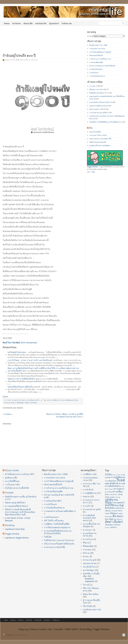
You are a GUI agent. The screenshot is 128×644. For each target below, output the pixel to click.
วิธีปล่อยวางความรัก (96, 89)
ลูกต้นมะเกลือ (11, 478)
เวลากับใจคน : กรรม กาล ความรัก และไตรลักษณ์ (30, 360)
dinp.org (13, 620)
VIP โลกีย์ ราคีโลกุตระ (54, 521)
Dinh (18, 60)
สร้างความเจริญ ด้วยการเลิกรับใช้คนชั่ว (102, 66)
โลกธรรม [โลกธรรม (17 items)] (117, 525)
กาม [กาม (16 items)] (114, 475)
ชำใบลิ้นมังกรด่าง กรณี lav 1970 (19, 474)
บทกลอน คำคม (90, 563)
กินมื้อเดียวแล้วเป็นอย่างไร (98, 93)
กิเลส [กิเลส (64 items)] (121, 480)
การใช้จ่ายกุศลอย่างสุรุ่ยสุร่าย (57, 527)
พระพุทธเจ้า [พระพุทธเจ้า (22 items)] (119, 503)
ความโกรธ (88, 539)
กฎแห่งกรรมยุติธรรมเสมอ (98, 106)
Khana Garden (12, 470)
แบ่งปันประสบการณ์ (92, 610)
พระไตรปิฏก (88, 570)
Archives (16, 23)
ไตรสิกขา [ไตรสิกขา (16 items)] (114, 527)
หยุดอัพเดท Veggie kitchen (17, 538)
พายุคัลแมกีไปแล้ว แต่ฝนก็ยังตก (100, 146)
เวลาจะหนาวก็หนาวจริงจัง (98, 135)
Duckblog (10, 525)
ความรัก (87, 506)
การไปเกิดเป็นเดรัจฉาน (97, 76)
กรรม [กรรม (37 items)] (108, 474)
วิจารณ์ (86, 585)
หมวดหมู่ (90, 36)
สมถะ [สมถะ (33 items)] (120, 516)
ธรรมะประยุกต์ (90, 560)
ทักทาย (86, 553)
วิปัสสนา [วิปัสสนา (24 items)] (114, 513)
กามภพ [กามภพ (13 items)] (118, 475)
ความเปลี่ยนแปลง (68, 400)
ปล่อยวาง (13, 403)
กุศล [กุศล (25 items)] (107, 483)
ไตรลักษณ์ (34, 403)
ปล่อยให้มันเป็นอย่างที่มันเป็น (20, 387)
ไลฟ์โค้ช (48, 537)
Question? (54, 23)
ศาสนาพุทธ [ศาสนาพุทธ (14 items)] (109, 517)
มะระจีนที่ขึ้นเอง (12, 481)
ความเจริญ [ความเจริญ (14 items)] (108, 492)
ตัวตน (76, 400)
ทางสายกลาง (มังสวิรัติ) (54, 547)
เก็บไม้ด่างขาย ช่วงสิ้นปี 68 (17, 488)
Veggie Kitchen (92, 167)
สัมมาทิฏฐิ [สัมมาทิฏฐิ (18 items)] (109, 519)
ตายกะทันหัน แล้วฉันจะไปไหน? (100, 102)
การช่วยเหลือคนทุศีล (96, 62)
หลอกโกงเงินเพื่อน (95, 132)
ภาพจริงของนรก (51, 517)
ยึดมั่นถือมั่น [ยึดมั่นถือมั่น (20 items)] (110, 508)
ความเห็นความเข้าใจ (33, 400)
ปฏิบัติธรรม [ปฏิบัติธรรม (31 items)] (111, 500)
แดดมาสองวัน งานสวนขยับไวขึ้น (100, 139)
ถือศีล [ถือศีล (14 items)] (107, 495)
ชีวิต (85, 543)
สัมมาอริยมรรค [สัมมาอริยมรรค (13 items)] (118, 519)
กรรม (49, 400)
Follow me (67, 23)
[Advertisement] (43, 41)
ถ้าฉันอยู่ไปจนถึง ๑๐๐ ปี (19, 56)
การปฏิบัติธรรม (90, 493)
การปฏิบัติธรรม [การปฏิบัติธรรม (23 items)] (118, 477)
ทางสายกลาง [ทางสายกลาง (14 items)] (113, 495)
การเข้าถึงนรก (94, 73)
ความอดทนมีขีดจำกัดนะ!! (17, 506)
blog (93, 172)
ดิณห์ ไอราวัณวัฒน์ (11, 343)
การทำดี (87, 490)
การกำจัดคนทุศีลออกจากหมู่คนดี (100, 52)
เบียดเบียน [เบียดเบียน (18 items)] (109, 525)
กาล (61, 400)
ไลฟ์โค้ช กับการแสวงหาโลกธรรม (59, 540)
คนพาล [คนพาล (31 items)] (114, 483)
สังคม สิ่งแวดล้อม (91, 594)
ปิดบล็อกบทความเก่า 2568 (98, 45)
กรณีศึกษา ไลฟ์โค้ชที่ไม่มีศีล (57, 524)
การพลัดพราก (55, 400)
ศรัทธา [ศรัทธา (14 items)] (121, 514)
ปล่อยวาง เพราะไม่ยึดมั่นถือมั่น (21, 379)
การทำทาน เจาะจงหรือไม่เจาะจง (100, 59)
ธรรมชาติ (7, 403)
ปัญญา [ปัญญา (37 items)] (109, 502)
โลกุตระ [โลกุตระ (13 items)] (107, 528)
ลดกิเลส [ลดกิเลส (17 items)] (118, 508)
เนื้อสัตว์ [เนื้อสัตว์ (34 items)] (118, 522)
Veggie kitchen (12, 534)
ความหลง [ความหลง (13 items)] (110, 489)
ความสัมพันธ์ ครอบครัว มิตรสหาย (89, 518)
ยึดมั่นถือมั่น (20, 403)
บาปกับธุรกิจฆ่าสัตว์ (96, 69)
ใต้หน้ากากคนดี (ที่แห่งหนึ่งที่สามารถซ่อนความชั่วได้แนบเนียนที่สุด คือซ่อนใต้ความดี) (20, 512)
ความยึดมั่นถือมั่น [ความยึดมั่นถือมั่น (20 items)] (112, 486)
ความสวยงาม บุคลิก (92, 509)
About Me (28, 23)
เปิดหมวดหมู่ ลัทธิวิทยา (15, 503)
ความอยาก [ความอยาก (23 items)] (119, 489)
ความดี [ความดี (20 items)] (122, 484)
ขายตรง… (9, 414)
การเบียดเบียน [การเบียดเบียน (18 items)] (110, 481)
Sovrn (5, 397)
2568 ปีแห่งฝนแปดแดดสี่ (98, 142)
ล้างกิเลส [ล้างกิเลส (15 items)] (114, 511)
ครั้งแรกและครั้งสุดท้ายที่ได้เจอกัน (59, 544)
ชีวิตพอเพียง (88, 546)
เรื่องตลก (27, 403)
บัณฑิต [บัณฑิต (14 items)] (112, 497)
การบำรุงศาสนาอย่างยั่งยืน (98, 113)
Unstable (9, 493)
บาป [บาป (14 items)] (116, 497)
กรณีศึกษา (88, 474)
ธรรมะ (86, 556)
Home (7, 23)
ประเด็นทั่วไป (89, 567)
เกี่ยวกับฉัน (88, 606)
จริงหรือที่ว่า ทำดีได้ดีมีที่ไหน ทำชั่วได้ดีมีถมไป (105, 122)
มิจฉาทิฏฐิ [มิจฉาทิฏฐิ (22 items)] (119, 505)
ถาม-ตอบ (92, 86)
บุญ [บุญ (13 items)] (119, 497)
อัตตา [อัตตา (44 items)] (109, 522)
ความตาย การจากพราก (19, 400)
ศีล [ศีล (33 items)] (114, 516)
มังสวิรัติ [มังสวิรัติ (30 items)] (109, 505)
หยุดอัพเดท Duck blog (15, 529)
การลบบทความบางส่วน (97, 49)
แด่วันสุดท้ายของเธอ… (18, 352)
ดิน (91, 128)
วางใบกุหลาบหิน (12, 485)
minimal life (41, 23)
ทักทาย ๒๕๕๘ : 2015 (96, 109)
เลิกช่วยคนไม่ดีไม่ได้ (96, 56)
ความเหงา (88, 530)
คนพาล (86, 497)
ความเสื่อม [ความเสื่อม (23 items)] (117, 492)
